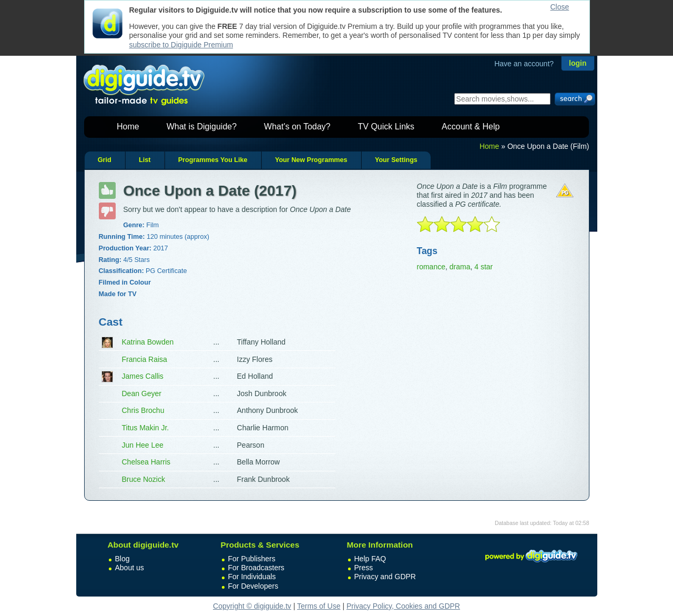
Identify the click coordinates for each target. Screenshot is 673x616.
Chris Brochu (143, 410)
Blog (123, 559)
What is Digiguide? (202, 127)
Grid (105, 160)
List (145, 160)
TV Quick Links (386, 127)
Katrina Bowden (148, 342)
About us (130, 568)
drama (460, 267)
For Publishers (252, 559)
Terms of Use (319, 606)
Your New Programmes (311, 160)
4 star (483, 267)
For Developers (253, 586)
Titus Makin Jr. (146, 428)
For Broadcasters (256, 568)
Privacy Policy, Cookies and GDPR (403, 606)
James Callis (143, 376)
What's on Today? (297, 127)
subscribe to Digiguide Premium (181, 45)
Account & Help (471, 127)
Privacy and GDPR (385, 577)
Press (364, 568)
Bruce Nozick (144, 479)
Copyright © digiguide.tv (252, 606)
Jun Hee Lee (143, 445)
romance (431, 267)
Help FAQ (370, 559)
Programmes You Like (213, 160)
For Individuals (252, 577)
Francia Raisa (145, 359)
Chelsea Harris (146, 462)
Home (128, 127)
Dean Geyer (142, 393)
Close (560, 7)
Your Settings (396, 160)
